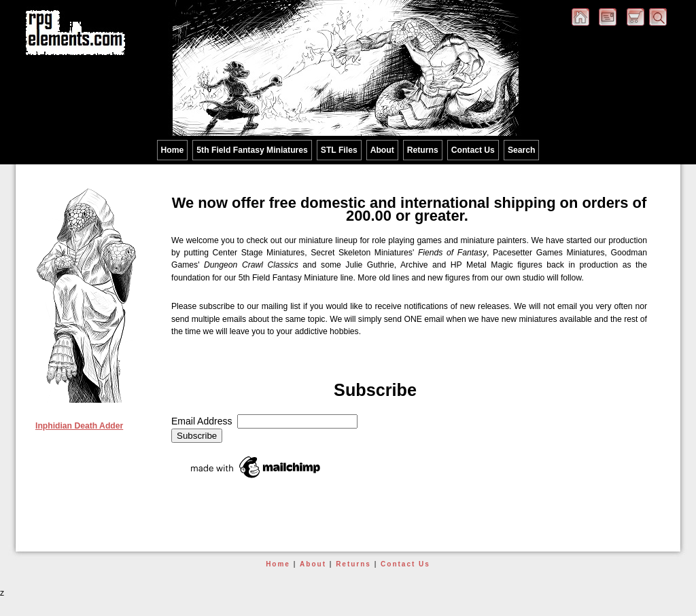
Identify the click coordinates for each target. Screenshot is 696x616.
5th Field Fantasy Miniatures (252, 150)
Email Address (204, 421)
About (382, 150)
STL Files (339, 150)
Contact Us (473, 150)
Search (522, 150)
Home (173, 150)
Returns (423, 150)
